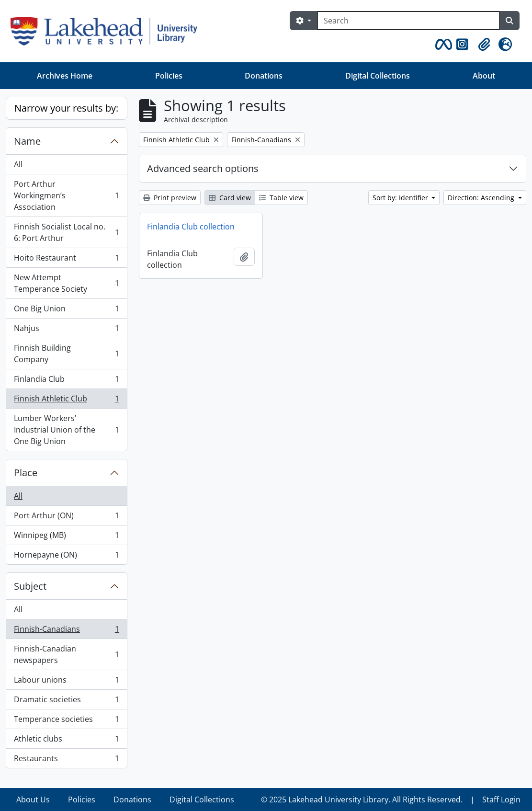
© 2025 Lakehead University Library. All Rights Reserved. (362, 800)
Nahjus (66, 330)
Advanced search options (203, 168)
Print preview (170, 198)
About (484, 76)
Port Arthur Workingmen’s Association (66, 195)
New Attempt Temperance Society (66, 283)
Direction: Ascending (482, 198)
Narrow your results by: (66, 108)
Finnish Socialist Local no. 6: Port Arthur (66, 232)
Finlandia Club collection (191, 227)
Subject (30, 586)
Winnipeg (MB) (66, 537)
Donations (264, 76)
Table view (281, 198)
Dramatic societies (66, 702)
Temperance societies (66, 721)
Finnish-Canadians (66, 631)
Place (26, 473)
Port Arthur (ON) (66, 518)
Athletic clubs (66, 741)
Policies (169, 76)
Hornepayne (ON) (66, 557)
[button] (442, 45)
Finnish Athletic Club (66, 401)
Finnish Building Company (66, 354)
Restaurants (66, 760)
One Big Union (66, 311)
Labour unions (66, 682)
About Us (33, 800)
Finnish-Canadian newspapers (66, 654)
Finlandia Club (66, 381)
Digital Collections (378, 76)
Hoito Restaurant (66, 260)
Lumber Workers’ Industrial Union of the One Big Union (66, 430)
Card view (230, 198)
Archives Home (65, 76)
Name (27, 141)
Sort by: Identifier (401, 198)
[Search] (408, 21)
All (18, 164)
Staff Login (501, 800)
